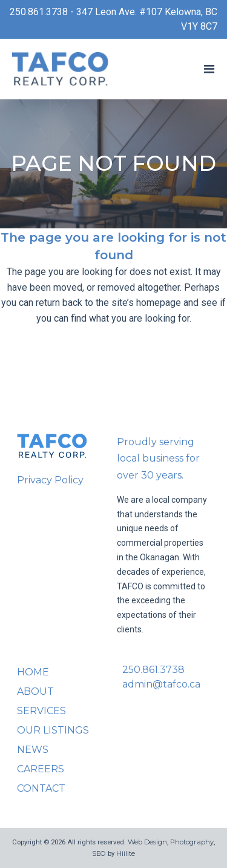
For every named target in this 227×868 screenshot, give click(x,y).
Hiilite (126, 853)
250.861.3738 (153, 670)
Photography (192, 842)
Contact (41, 788)
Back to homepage (114, 369)
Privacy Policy (50, 480)
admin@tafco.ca (161, 684)
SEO (99, 853)
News (33, 750)
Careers (41, 769)
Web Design (147, 842)
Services (41, 711)
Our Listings (53, 730)
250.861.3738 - (43, 12)
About (35, 691)
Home (33, 672)
